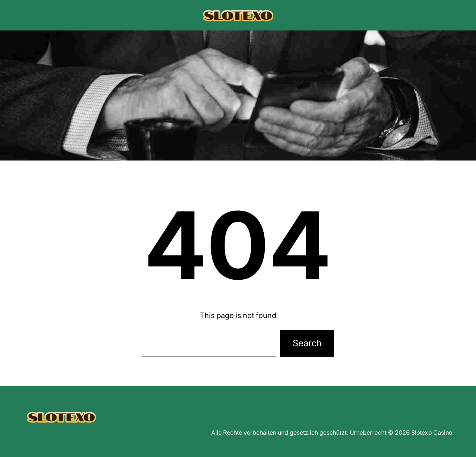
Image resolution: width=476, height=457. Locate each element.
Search (307, 343)
